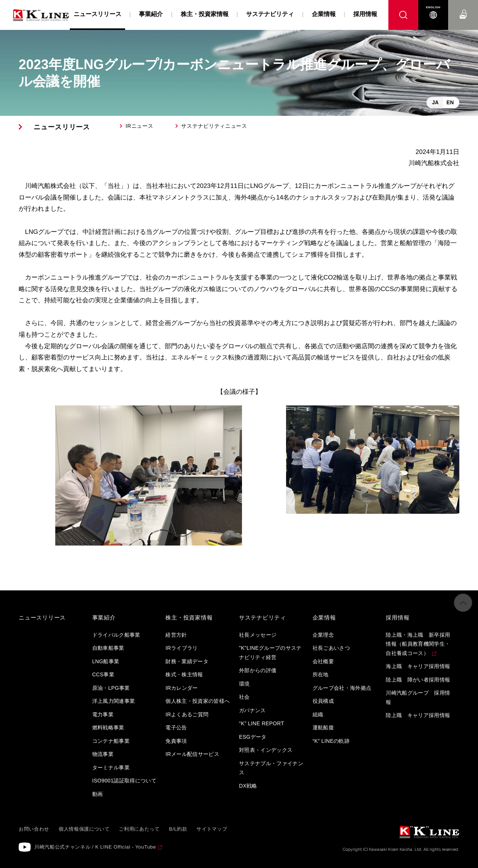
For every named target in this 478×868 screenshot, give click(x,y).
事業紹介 (151, 14)
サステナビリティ (270, 14)
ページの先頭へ (463, 611)
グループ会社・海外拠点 (342, 688)
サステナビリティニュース (214, 126)
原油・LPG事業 (111, 688)
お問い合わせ (463, 7)
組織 (318, 714)
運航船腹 (323, 728)
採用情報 (365, 14)
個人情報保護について (84, 829)
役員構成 (323, 701)
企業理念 (323, 635)
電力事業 (103, 714)
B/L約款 (178, 829)
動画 (98, 794)
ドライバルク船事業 (116, 635)
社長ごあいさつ (331, 648)
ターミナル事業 (111, 767)
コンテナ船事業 (111, 741)
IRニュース (139, 126)
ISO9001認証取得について (125, 781)
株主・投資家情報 (205, 14)
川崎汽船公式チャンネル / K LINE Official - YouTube (95, 847)
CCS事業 (103, 674)
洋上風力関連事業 (114, 701)
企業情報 (324, 14)
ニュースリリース (62, 127)
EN (450, 102)
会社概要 (323, 661)
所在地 (321, 674)
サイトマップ (212, 829)
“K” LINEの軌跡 (331, 741)
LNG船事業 (106, 661)
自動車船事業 (108, 648)
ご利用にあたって (139, 829)
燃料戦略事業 (108, 728)
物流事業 (103, 754)
